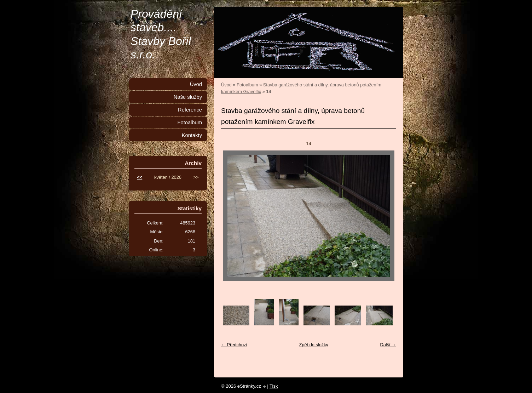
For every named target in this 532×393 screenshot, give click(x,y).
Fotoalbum (247, 85)
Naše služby (188, 97)
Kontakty (192, 135)
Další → (388, 345)
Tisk (274, 386)
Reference (190, 110)
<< (140, 177)
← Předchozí (234, 345)
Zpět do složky (314, 345)
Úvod (226, 85)
